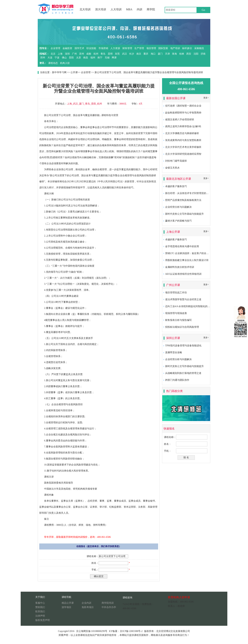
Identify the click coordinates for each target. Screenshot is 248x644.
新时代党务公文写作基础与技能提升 (184, 214)
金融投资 (67, 48)
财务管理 (127, 48)
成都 (89, 54)
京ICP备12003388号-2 (131, 631)
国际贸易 (163, 48)
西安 (189, 54)
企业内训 (86, 603)
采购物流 (199, 48)
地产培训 (175, 48)
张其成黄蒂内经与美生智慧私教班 (183, 140)
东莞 (117, 54)
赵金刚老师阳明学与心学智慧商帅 (183, 113)
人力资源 (115, 48)
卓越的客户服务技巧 (176, 186)
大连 (50, 58)
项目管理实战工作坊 (176, 293)
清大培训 (101, 9)
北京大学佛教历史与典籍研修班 (182, 133)
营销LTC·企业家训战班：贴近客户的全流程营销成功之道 (195, 253)
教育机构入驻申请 (179, 597)
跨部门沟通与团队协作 (177, 380)
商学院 (151, 9)
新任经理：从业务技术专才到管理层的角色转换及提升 (194, 193)
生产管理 (139, 48)
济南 (203, 54)
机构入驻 (65, 63)
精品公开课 (68, 603)
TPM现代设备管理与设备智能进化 (183, 346)
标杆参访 (187, 48)
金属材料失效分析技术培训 (180, 267)
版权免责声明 (43, 620)
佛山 (64, 58)
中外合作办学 (109, 607)
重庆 (146, 54)
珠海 (174, 54)
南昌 (86, 58)
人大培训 (116, 9)
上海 (60, 54)
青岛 (103, 54)
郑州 (43, 58)
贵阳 (71, 58)
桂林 (182, 54)
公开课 (74, 72)
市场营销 (103, 48)
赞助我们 (40, 607)
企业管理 (55, 48)
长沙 (132, 54)
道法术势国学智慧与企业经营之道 (183, 299)
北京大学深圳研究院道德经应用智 (183, 154)
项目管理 (151, 48)
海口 (153, 54)
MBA (129, 9)
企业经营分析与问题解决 (178, 207)
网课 (114, 58)
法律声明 (40, 616)
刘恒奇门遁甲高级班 (176, 161)
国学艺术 (79, 48)
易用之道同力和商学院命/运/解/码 (183, 126)
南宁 (100, 58)
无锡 (107, 58)
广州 (74, 54)
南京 (139, 54)
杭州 (96, 54)
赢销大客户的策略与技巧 (178, 221)
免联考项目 (88, 607)
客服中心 (40, 603)
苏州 (82, 54)
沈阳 (196, 54)
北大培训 (85, 9)
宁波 (57, 58)
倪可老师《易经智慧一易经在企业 (183, 106)
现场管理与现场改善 (176, 313)
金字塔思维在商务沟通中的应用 (182, 246)
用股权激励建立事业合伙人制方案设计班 (187, 260)
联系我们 (40, 612)
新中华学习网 (59, 72)
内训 (139, 9)
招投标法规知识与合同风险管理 (182, 327)
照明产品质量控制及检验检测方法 (183, 200)
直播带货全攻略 (174, 352)
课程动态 (53, 63)
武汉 (125, 54)
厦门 (160, 54)
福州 (93, 58)
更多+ (206, 98)
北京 (53, 54)
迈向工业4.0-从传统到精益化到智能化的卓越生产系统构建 (196, 306)
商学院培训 (108, 603)
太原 (79, 58)
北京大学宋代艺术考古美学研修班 (183, 147)
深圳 (67, 54)
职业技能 (91, 48)
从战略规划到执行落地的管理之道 (183, 373)
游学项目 (66, 607)
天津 (167, 54)
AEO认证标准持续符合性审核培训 (183, 274)
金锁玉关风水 (172, 168)
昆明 (110, 54)
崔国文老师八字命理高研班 (180, 120)
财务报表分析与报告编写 (178, 320)
